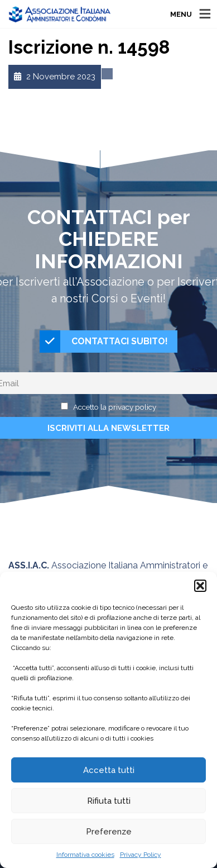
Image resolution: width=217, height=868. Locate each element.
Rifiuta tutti (109, 801)
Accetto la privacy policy (115, 407)
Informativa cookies (85, 855)
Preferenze (109, 832)
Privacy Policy (141, 855)
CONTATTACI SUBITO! (104, 341)
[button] (200, 586)
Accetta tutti (109, 770)
